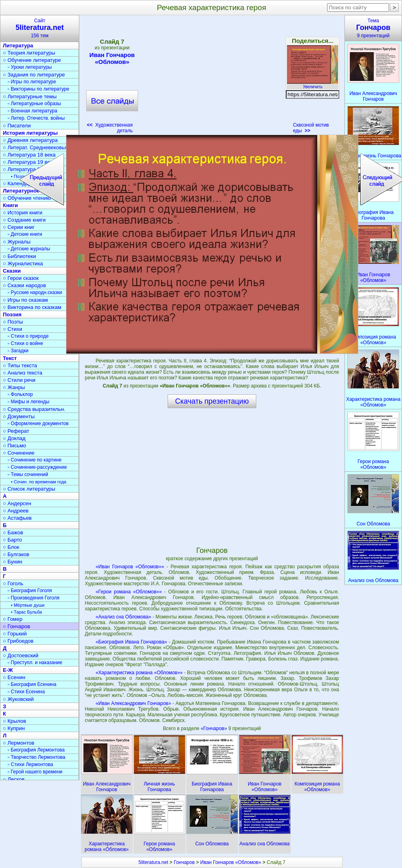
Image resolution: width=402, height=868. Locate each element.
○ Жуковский (18, 699)
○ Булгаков (16, 554)
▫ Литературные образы (34, 104)
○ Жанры (14, 387)
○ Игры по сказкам (25, 300)
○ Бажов (13, 532)
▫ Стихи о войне (25, 343)
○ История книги (23, 213)
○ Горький (15, 634)
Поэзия (12, 314)
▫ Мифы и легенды (29, 402)
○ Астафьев (17, 518)
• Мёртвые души (28, 605)
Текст (10, 358)
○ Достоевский (21, 655)
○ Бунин (13, 562)
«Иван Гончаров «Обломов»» (130, 567)
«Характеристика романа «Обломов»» (139, 673)
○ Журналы (17, 242)
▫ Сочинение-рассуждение (37, 467)
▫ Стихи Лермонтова (30, 764)
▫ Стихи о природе (28, 336)
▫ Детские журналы (29, 249)
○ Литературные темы (30, 96)
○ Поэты (13, 322)
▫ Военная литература (32, 111)
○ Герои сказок (21, 278)
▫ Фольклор (20, 394)
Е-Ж (8, 670)
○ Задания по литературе (34, 75)
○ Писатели (17, 126)
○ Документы (19, 416)
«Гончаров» (215, 728)
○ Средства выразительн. (34, 409)
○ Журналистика (23, 264)
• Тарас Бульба (27, 612)
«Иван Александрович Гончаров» (133, 703)
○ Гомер (13, 619)
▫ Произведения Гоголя (34, 598)
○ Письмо (15, 446)
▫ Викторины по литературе (38, 89)
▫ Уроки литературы (30, 67)
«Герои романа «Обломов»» (129, 592)
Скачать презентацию (212, 401)
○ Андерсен (17, 503)
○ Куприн (14, 728)
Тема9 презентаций (373, 28)
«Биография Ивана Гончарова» (131, 642)
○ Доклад (14, 438)
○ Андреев (16, 511)
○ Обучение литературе (32, 60)
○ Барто (12, 540)
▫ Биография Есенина (32, 684)
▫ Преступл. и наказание (35, 663)
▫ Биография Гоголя (30, 591)
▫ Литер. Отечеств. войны (36, 118)
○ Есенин (14, 677)
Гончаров (184, 862)
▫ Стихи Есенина (26, 692)
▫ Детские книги (25, 234)
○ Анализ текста (22, 373)
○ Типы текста (20, 365)
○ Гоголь (13, 583)
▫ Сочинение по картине (35, 460)
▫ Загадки (18, 351)
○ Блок (11, 547)
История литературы (30, 133)
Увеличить (313, 85)
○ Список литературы (29, 489)
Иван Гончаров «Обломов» (112, 58)
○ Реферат (16, 431)
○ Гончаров (16, 626)
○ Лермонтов (19, 743)
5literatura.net (153, 862)
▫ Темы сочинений (28, 474)
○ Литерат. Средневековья (35, 147)
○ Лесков (14, 779)
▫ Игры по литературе (32, 82)
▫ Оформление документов (38, 423)
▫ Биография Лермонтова (36, 750)
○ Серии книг (19, 227)
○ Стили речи (19, 380)
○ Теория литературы (29, 53)
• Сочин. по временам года (39, 482)
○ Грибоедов (18, 641)
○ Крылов (14, 721)
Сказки (12, 271)
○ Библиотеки (19, 256)
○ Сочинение (19, 453)
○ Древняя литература (30, 140)
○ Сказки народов (24, 285)
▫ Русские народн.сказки (35, 292)
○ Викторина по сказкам (32, 307)
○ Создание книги (24, 220)
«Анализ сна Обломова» (123, 617)
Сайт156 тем (40, 28)
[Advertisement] (213, 77)
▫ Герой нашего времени (35, 772)
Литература (18, 46)
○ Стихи (13, 329)
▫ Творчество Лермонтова (36, 757)
